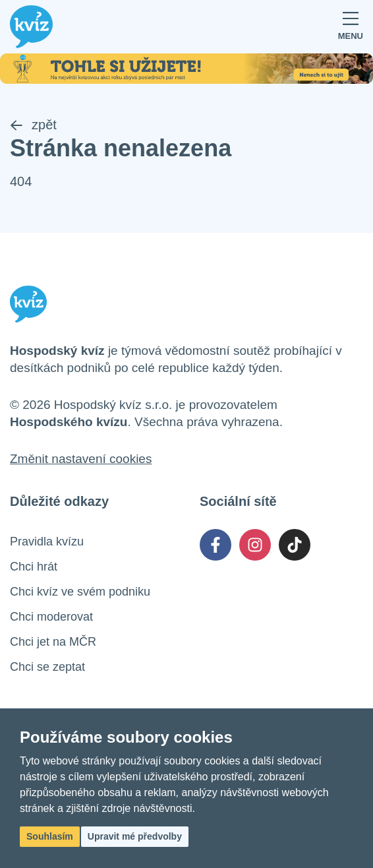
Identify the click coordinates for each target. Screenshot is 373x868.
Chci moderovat (51, 617)
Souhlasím (50, 836)
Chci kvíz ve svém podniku (80, 592)
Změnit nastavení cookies (81, 459)
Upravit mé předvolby (135, 836)
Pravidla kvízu (47, 542)
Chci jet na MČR (53, 642)
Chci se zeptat (47, 667)
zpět (33, 125)
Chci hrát (34, 567)
